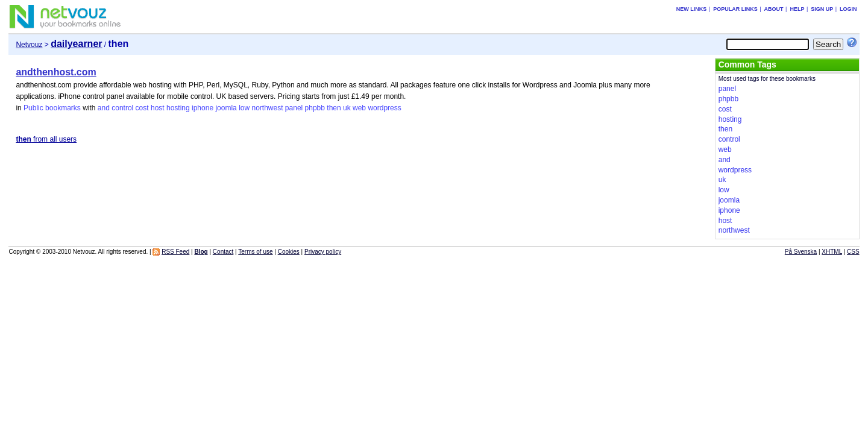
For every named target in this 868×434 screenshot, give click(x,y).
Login (848, 9)
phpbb (315, 108)
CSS (853, 252)
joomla (226, 108)
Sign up (822, 9)
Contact (223, 252)
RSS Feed (175, 252)
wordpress (384, 108)
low (244, 108)
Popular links (735, 9)
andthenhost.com (56, 72)
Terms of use (255, 252)
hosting (178, 108)
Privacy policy (323, 252)
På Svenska (801, 252)
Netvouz (29, 45)
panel (294, 108)
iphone (203, 108)
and (104, 108)
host (158, 108)
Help (797, 9)
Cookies (289, 252)
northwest (267, 108)
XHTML (832, 252)
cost (142, 108)
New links (692, 9)
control (122, 108)
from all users (46, 139)
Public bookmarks (52, 108)
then (334, 108)
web (359, 108)
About (774, 9)
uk (347, 108)
